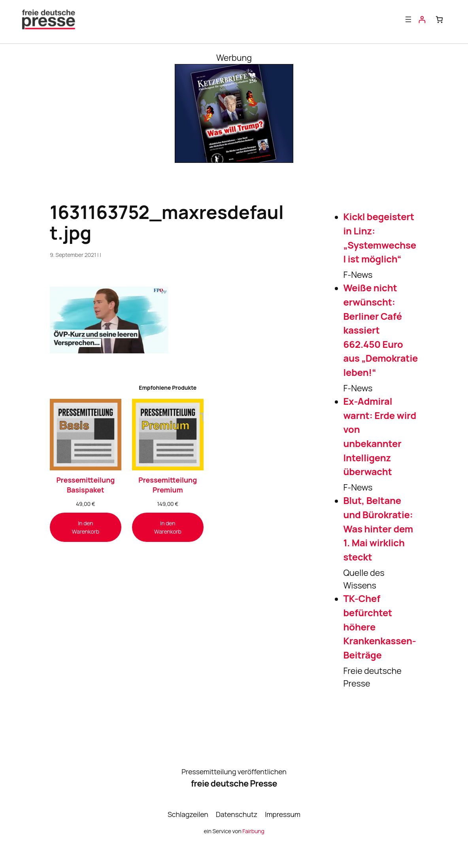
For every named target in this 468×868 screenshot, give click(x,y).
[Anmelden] (422, 19)
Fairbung (253, 831)
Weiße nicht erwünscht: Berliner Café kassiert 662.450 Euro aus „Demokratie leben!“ (381, 330)
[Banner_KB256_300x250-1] (234, 159)
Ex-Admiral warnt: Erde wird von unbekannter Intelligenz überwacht (380, 436)
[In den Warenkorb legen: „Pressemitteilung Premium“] (168, 527)
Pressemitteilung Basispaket (85, 485)
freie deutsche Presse (234, 783)
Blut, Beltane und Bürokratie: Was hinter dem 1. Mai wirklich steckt (378, 529)
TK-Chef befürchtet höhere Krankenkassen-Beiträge (380, 627)
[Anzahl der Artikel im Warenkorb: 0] (440, 19)
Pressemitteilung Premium (168, 485)
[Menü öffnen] (408, 19)
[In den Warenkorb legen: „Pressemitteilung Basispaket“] (86, 527)
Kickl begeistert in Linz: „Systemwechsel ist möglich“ (380, 238)
